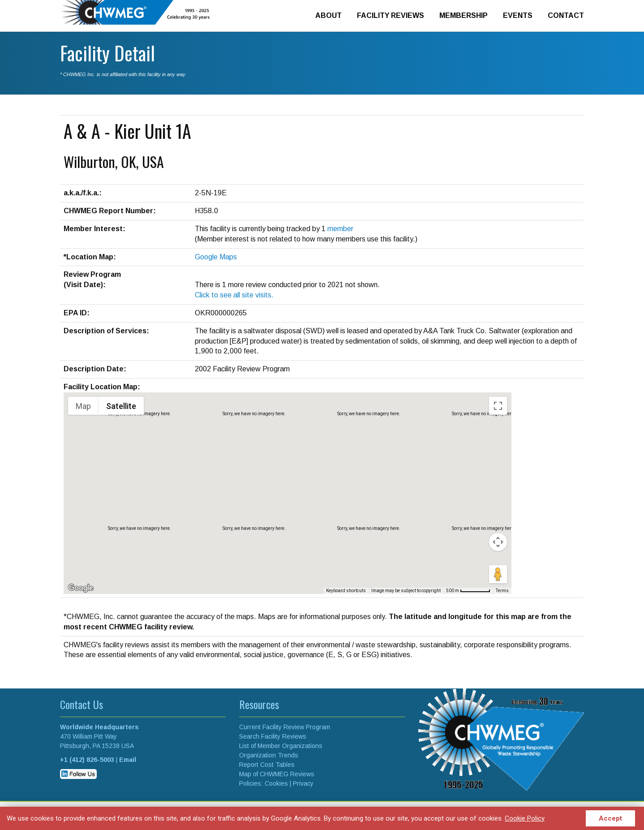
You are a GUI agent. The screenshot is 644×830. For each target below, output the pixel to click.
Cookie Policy (525, 818)
